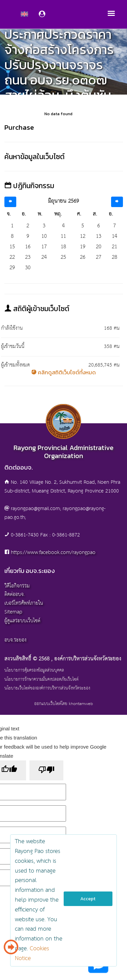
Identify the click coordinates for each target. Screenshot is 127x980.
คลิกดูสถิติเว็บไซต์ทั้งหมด (63, 372)
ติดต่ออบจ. (15, 594)
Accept (88, 899)
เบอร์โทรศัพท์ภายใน (24, 603)
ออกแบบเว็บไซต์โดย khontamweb (63, 704)
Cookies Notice (32, 954)
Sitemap (13, 612)
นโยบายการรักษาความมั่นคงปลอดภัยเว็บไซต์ (41, 680)
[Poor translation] (46, 770)
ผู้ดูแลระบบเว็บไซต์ (22, 621)
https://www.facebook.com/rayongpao (53, 552)
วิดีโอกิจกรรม (17, 586)
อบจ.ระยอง (15, 640)
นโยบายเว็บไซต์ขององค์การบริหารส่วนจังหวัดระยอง (47, 688)
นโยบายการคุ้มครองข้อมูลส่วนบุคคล (34, 671)
